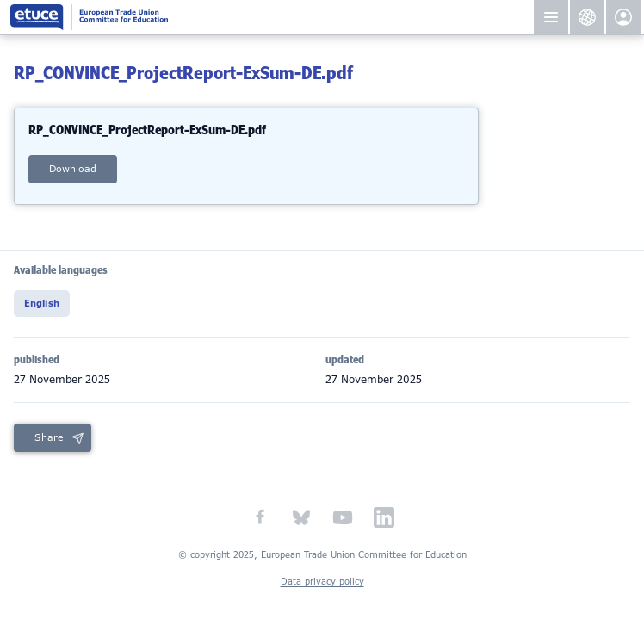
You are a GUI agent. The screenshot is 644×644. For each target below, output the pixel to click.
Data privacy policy (322, 582)
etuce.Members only (623, 17)
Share (49, 437)
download (73, 169)
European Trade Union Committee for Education (252, 17)
